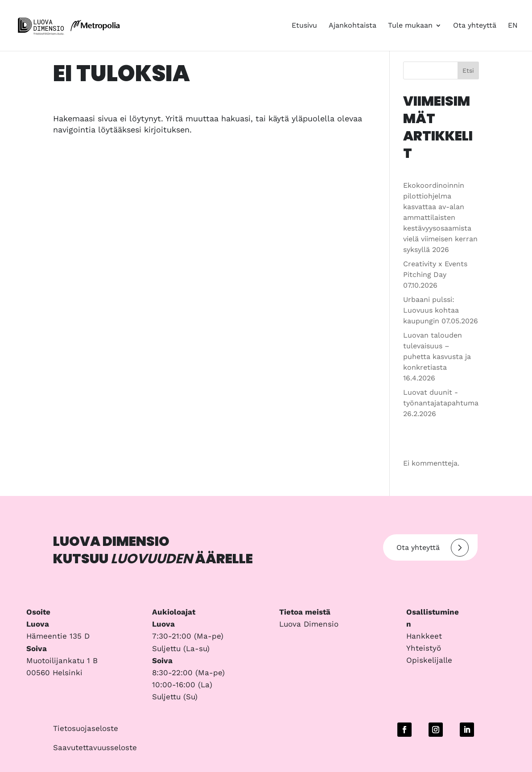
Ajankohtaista (353, 26)
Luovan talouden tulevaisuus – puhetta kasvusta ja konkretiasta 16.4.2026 (437, 357)
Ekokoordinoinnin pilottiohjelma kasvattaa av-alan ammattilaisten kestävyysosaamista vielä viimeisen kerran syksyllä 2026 (440, 217)
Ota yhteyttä (475, 26)
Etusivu (304, 26)
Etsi (468, 70)
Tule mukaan (410, 26)
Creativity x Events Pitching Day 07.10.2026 (435, 275)
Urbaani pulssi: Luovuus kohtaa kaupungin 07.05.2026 (441, 310)
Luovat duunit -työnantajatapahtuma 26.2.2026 (441, 403)
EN (513, 26)
